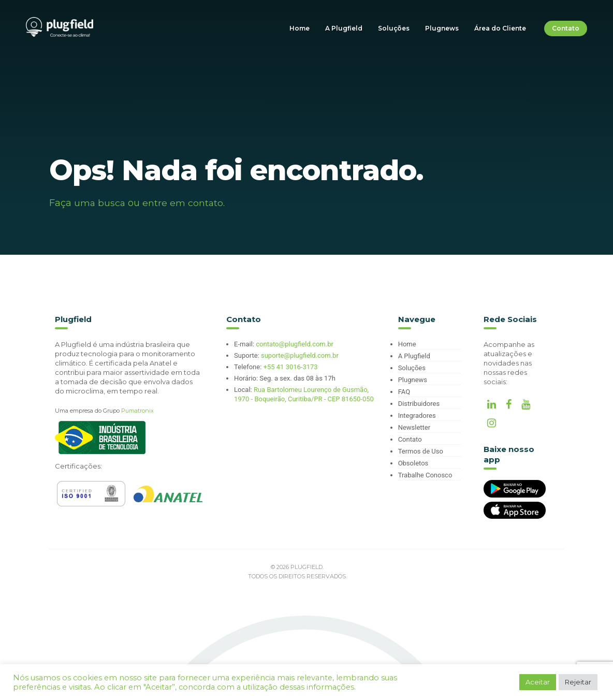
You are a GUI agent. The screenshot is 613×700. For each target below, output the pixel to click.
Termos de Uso (421, 451)
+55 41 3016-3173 (291, 367)
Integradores (417, 415)
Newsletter (414, 427)
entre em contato (184, 203)
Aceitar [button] (538, 682)
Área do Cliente (500, 28)
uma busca (100, 203)
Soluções (394, 28)
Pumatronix (137, 411)
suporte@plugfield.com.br (300, 355)
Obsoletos (413, 463)
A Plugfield (344, 28)
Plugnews (442, 28)
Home (300, 28)
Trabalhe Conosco (425, 475)
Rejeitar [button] (578, 682)
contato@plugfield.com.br (295, 344)
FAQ (404, 392)
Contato (566, 28)
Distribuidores (419, 404)
